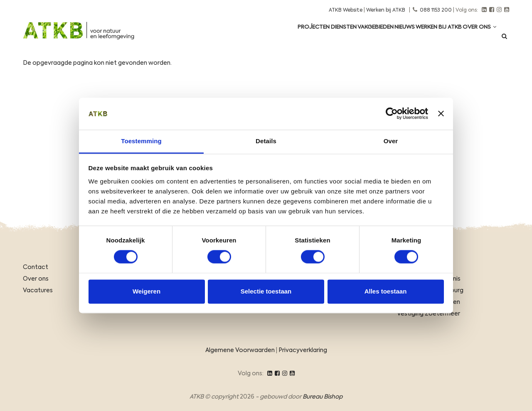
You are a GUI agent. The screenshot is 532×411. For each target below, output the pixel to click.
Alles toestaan (386, 291)
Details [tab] (266, 141)
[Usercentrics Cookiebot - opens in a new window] (392, 114)
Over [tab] (391, 141)
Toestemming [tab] (141, 141)
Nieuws (386, 38)
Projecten (273, 38)
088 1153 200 (436, 10)
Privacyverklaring (303, 350)
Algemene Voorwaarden (240, 350)
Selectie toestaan (266, 291)
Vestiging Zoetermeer (429, 314)
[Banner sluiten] (441, 114)
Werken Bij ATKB (428, 38)
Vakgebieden (350, 38)
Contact (36, 267)
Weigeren (147, 291)
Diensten (310, 38)
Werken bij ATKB (386, 10)
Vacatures (38, 291)
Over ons (476, 38)
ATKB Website (346, 10)
